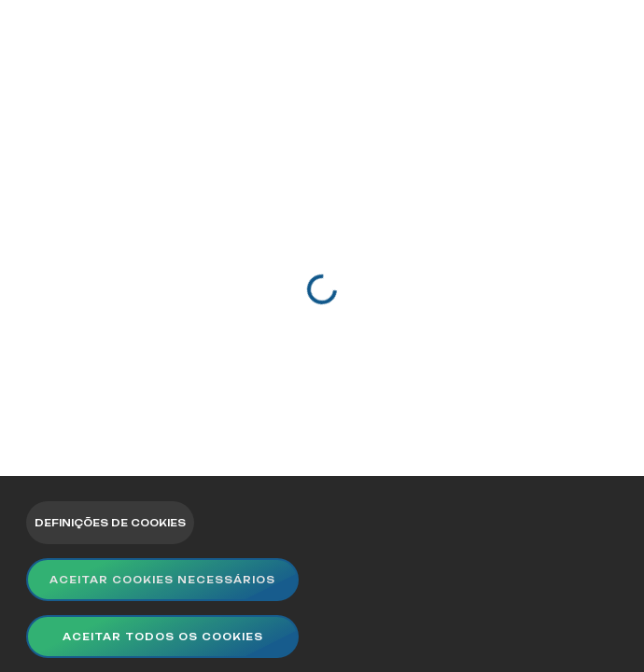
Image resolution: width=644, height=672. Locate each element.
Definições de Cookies (110, 523)
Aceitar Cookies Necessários (162, 580)
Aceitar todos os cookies (163, 637)
